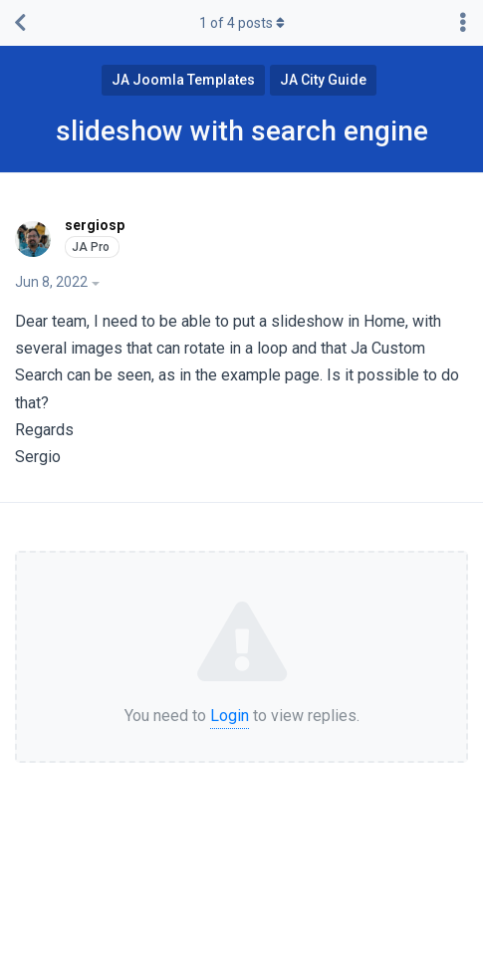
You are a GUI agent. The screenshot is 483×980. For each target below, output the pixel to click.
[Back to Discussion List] (20, 23)
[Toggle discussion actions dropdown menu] (463, 23)
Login (230, 716)
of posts (242, 23)
